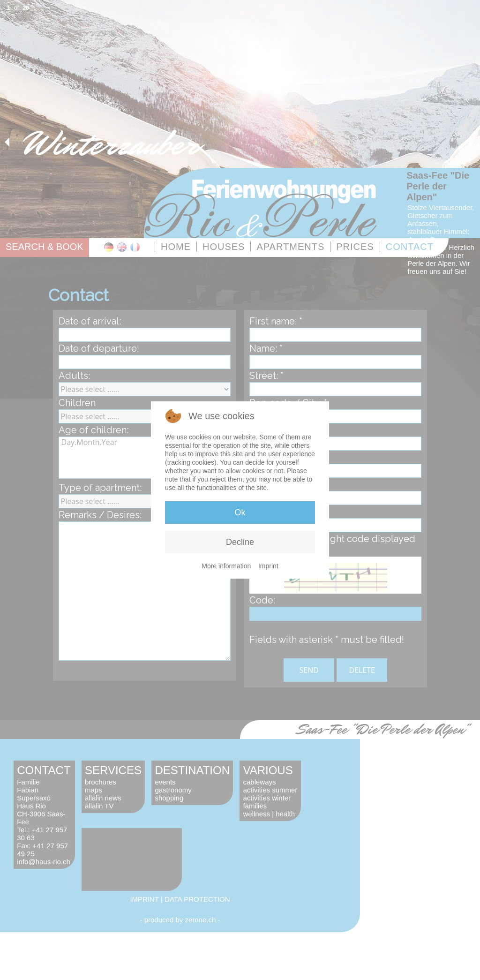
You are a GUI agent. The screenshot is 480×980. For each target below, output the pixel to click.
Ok (240, 513)
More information (226, 566)
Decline (240, 542)
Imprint (268, 566)
